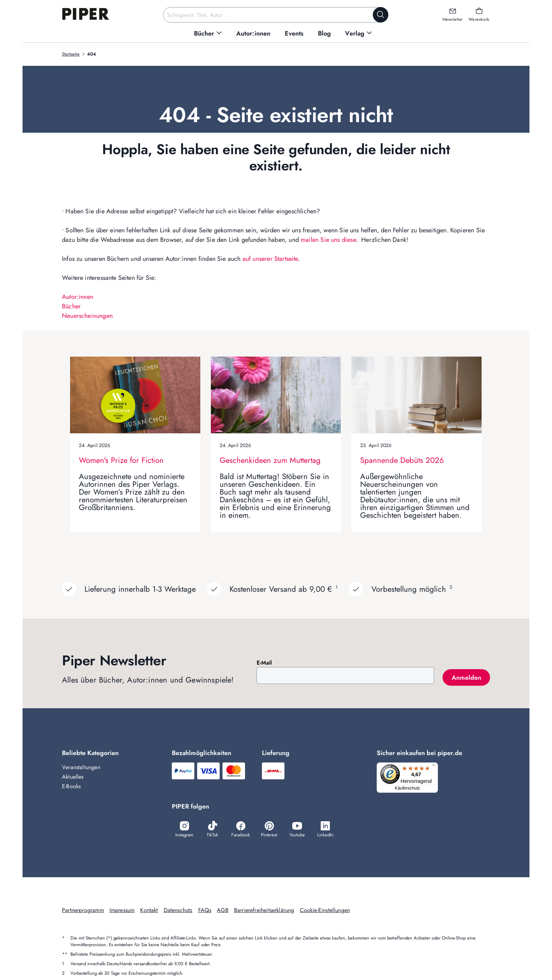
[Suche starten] (381, 15)
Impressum (122, 911)
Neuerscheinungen (87, 316)
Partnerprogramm (83, 911)
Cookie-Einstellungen (325, 911)
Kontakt (149, 911)
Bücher (71, 306)
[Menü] (436, 767)
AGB (223, 911)
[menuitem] (208, 34)
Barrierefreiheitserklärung (264, 911)
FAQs (205, 911)
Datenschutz (178, 911)
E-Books (71, 786)
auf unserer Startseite (270, 259)
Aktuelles (73, 777)
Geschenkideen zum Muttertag (270, 460)
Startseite (71, 54)
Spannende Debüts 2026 (402, 460)
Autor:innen (78, 297)
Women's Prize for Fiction (121, 460)
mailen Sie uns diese (328, 240)
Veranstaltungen (81, 767)
